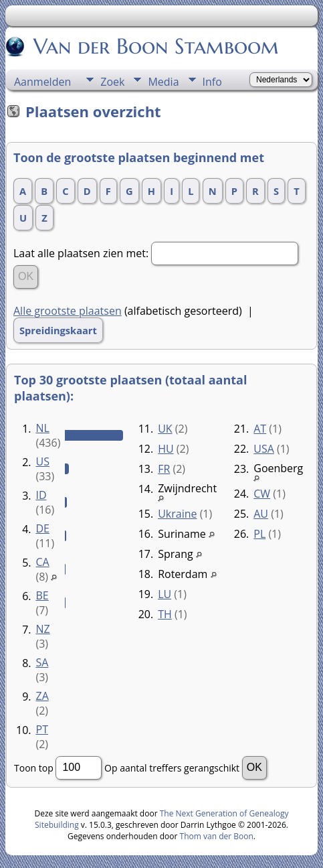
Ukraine (177, 514)
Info (212, 82)
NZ (43, 629)
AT (260, 429)
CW (262, 494)
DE (43, 528)
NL (43, 428)
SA (42, 662)
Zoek (112, 82)
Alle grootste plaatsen (68, 311)
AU (261, 514)
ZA (42, 696)
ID (41, 495)
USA (264, 449)
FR (164, 469)
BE (42, 595)
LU (165, 594)
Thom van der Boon (217, 836)
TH (165, 614)
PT (42, 729)
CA (43, 562)
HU (166, 449)
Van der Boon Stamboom (155, 46)
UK (165, 429)
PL (259, 534)
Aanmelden (42, 82)
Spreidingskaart (58, 330)
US (43, 461)
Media (163, 82)
